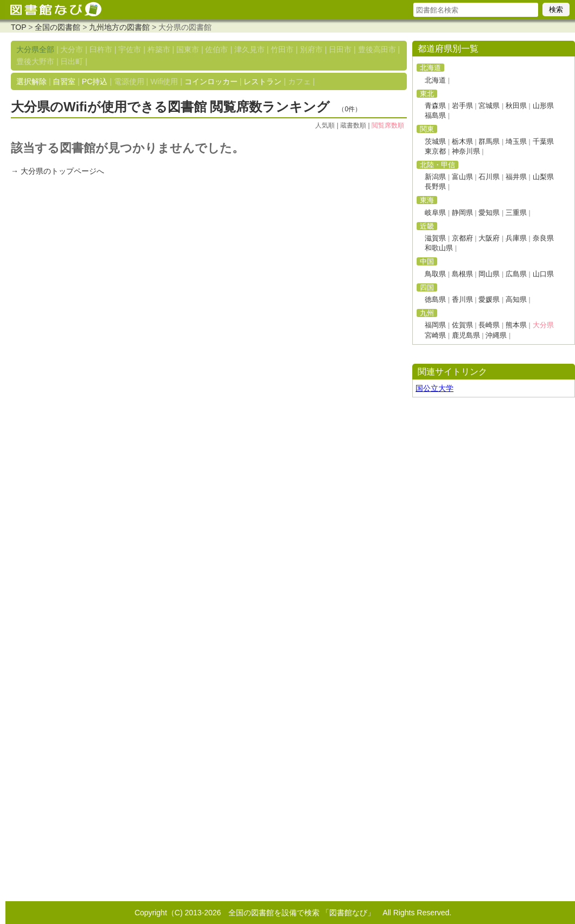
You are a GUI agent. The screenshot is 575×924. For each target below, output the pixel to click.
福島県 (435, 115)
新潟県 (435, 177)
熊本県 (516, 325)
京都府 (462, 238)
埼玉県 (516, 141)
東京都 (435, 151)
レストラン (263, 81)
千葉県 (543, 141)
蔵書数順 (353, 125)
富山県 (462, 177)
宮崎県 (435, 335)
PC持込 (95, 81)
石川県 (489, 177)
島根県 (462, 274)
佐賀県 (462, 325)
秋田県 (516, 106)
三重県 (516, 213)
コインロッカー (211, 81)
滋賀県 (435, 238)
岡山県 (489, 274)
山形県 (543, 106)
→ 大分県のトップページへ (58, 171)
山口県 (543, 274)
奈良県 (543, 238)
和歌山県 (439, 248)
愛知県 (489, 213)
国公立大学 (435, 388)
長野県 (435, 186)
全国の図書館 (58, 27)
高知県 (516, 299)
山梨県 (543, 177)
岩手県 (462, 106)
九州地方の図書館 (119, 27)
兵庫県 (516, 238)
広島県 (516, 274)
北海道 (435, 80)
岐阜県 (435, 213)
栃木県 (462, 141)
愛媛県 (489, 299)
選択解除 (31, 81)
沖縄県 (496, 335)
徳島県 (435, 299)
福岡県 (435, 325)
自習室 (64, 81)
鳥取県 (435, 274)
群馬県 (489, 141)
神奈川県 (466, 151)
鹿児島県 (466, 335)
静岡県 (462, 213)
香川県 (462, 299)
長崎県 (489, 325)
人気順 (325, 125)
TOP (18, 27)
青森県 (435, 106)
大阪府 (489, 238)
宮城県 (489, 106)
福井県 (516, 177)
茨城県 (435, 141)
